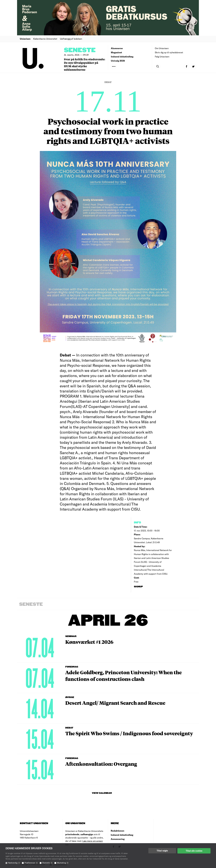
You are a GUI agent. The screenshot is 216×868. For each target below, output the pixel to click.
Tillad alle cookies (194, 851)
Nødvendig (14, 863)
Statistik (48, 863)
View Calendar (102, 793)
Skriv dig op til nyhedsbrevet (169, 52)
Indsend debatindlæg (122, 57)
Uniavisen (25, 39)
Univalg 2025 (118, 61)
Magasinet (116, 52)
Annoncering (118, 839)
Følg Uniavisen (162, 57)
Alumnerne (117, 48)
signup (139, 587)
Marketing (63, 863)
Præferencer (31, 863)
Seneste (80, 50)
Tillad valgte (162, 851)
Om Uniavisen (162, 48)
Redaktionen (118, 831)
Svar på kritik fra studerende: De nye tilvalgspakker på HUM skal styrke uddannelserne (85, 64)
